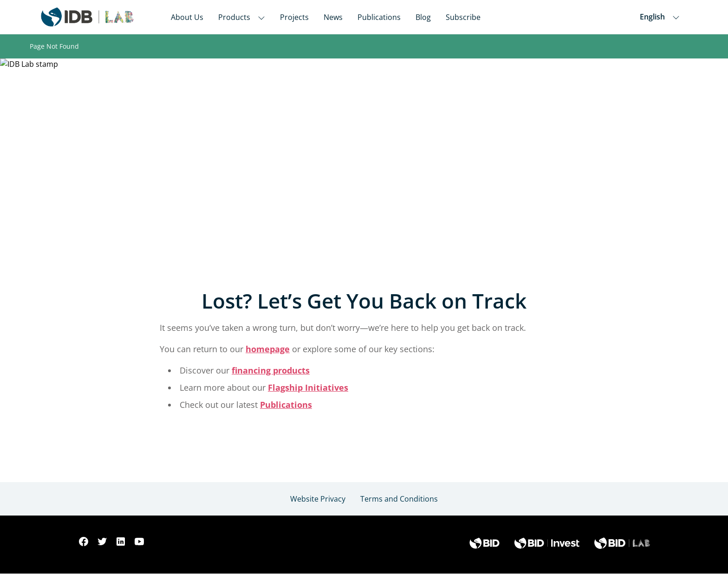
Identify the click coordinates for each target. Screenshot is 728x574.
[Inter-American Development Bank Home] (87, 17)
